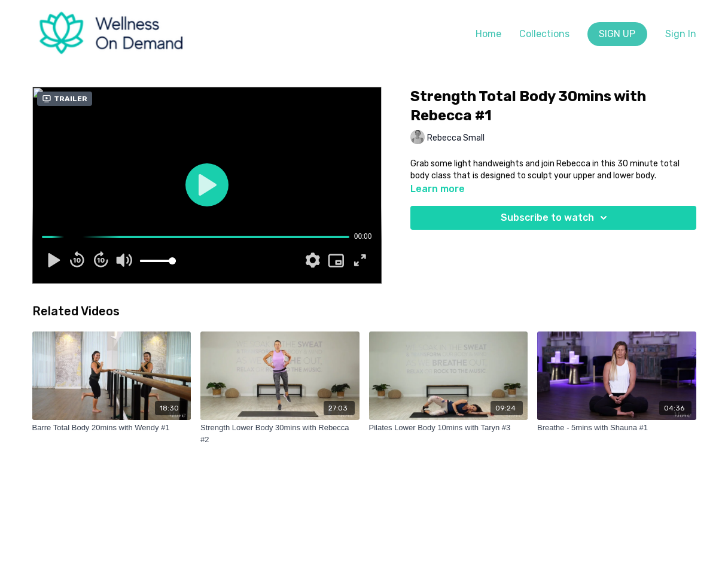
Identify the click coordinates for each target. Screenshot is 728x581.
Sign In (681, 34)
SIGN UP (617, 34)
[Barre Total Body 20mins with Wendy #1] (112, 428)
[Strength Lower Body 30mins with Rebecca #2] (280, 434)
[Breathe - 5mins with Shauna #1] (617, 428)
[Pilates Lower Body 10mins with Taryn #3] (449, 428)
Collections (544, 34)
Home (488, 34)
